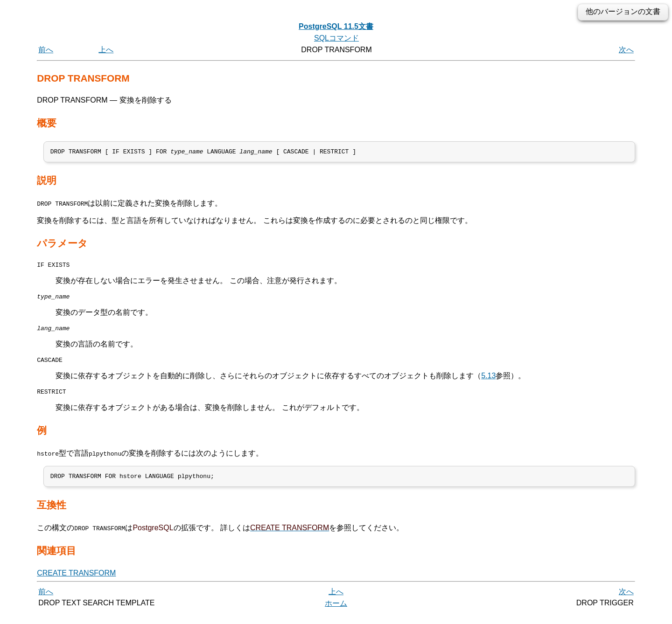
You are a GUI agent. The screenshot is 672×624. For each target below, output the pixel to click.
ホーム (336, 614)
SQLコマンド (336, 38)
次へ (626, 50)
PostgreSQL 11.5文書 (336, 26)
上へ (106, 50)
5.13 (488, 383)
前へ (46, 50)
